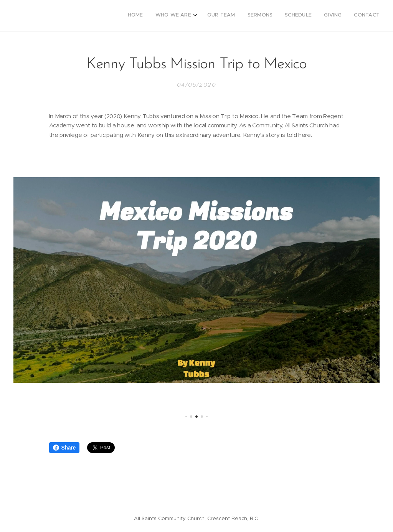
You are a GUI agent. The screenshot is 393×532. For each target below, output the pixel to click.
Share (64, 448)
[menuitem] (304, 16)
